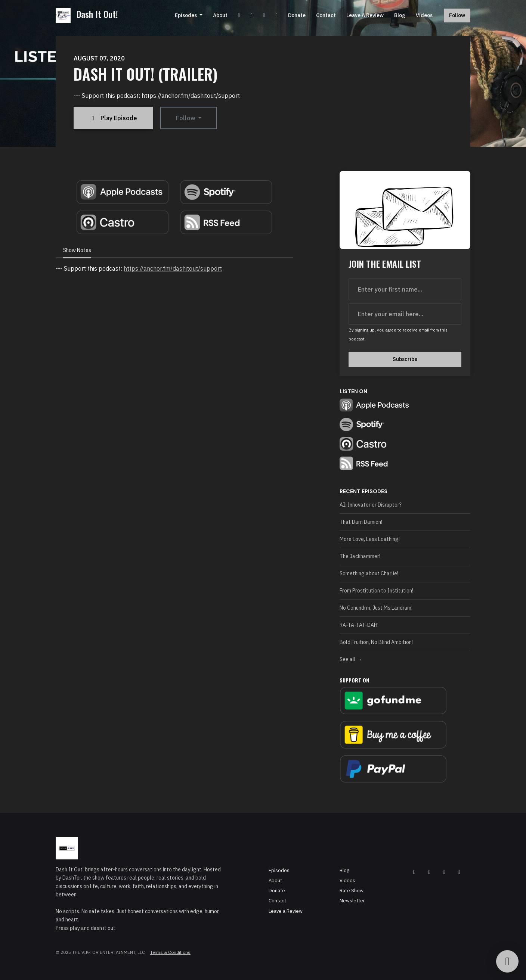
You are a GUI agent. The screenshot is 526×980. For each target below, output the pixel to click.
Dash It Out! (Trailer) (146, 74)
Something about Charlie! (369, 573)
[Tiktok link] (277, 15)
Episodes (186, 15)
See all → (351, 659)
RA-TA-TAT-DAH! (359, 625)
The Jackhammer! (360, 556)
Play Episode (113, 118)
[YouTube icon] (429, 872)
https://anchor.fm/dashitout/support (173, 268)
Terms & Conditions (170, 952)
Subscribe (405, 359)
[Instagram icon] (444, 872)
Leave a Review (365, 15)
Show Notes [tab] (77, 250)
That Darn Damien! (361, 522)
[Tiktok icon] (459, 872)
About (220, 15)
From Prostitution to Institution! (376, 591)
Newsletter (352, 901)
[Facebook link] (252, 15)
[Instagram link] (264, 15)
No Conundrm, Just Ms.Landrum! (376, 608)
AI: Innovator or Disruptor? (371, 505)
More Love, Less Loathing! (370, 539)
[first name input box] (405, 289)
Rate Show (352, 891)
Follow (457, 15)
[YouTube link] (239, 15)
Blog (400, 15)
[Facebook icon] (414, 872)
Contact (326, 15)
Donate (297, 15)
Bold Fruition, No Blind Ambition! (376, 642)
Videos (424, 15)
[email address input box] (405, 314)
